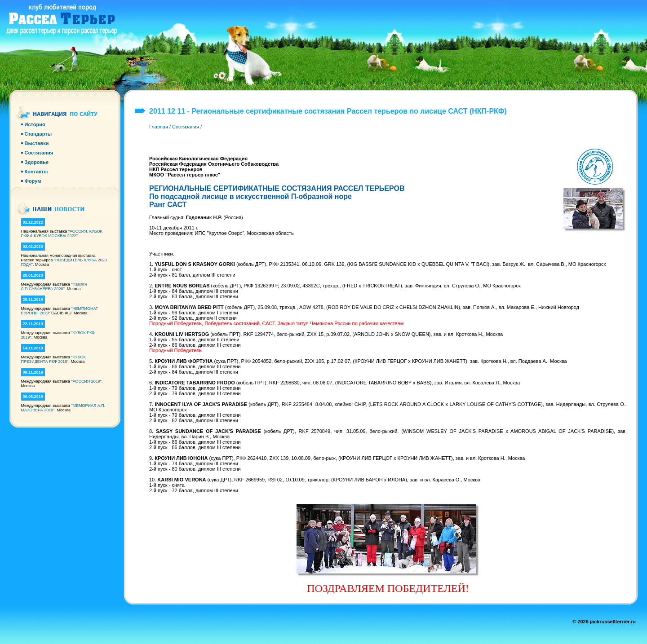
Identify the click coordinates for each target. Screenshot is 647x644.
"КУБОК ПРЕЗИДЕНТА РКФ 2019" (53, 359)
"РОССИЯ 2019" (86, 381)
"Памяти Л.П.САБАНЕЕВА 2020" (54, 287)
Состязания (186, 127)
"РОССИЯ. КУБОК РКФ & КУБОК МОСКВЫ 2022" (62, 234)
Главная (159, 127)
